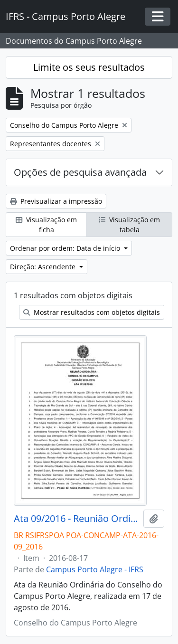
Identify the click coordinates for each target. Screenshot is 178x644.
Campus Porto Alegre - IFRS (95, 569)
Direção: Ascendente (44, 267)
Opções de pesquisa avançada (80, 172)
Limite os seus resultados (89, 67)
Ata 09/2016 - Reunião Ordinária (77, 519)
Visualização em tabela (129, 225)
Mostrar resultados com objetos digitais (92, 312)
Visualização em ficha (46, 225)
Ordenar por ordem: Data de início (66, 248)
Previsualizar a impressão (56, 201)
